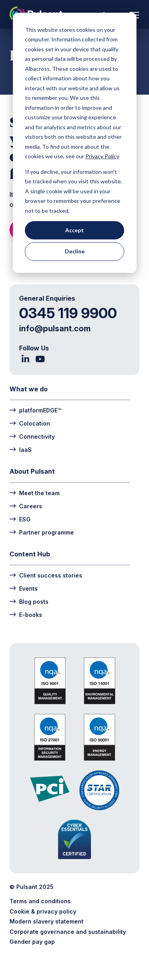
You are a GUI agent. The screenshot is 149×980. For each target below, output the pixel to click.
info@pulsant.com (55, 329)
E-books (26, 614)
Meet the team (35, 493)
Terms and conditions (40, 901)
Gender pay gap (32, 942)
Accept (74, 230)
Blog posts (29, 601)
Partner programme (42, 532)
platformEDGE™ (35, 410)
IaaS (21, 449)
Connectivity (32, 436)
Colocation (30, 423)
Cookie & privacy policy (43, 911)
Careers (26, 506)
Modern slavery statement (46, 921)
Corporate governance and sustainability (68, 932)
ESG (20, 519)
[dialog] (74, 143)
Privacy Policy (102, 156)
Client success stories (46, 575)
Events (24, 588)
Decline (75, 251)
